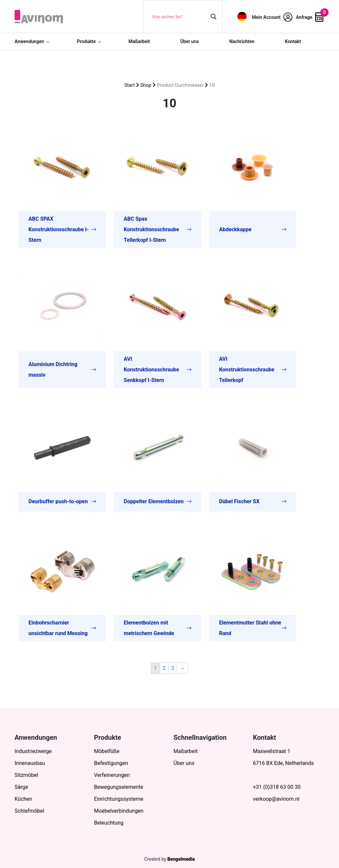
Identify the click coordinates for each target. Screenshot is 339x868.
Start (130, 85)
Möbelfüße (107, 751)
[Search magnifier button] (214, 17)
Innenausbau (30, 763)
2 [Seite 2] (164, 668)
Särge (21, 787)
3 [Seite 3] (173, 668)
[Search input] (180, 17)
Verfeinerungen (112, 775)
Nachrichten (242, 41)
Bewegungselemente (119, 787)
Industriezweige (33, 751)
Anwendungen (29, 41)
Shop (146, 85)
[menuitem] (242, 16)
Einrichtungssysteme (119, 799)
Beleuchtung (109, 823)
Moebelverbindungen (119, 811)
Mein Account (272, 17)
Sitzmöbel (26, 775)
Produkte (86, 41)
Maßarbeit (139, 41)
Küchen (23, 799)
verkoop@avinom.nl (276, 799)
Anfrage (310, 17)
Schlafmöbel (29, 811)
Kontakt (293, 41)
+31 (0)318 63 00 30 (277, 787)
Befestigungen (111, 763)
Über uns (190, 41)
